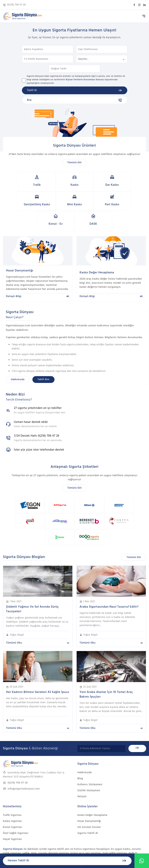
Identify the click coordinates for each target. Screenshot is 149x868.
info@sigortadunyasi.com (21, 753)
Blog (80, 742)
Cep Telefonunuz (102, 49)
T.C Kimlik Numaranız (48, 59)
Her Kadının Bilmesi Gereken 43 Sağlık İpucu (38, 656)
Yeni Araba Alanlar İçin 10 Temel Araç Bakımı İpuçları (106, 658)
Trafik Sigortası (12, 779)
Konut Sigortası (13, 791)
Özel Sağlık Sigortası (16, 797)
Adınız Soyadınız (48, 49)
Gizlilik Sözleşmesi (89, 754)
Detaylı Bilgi (38, 277)
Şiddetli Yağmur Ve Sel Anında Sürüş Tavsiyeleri (32, 573)
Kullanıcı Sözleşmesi (90, 748)
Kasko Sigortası (12, 785)
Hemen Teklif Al (67, 861)
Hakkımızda (18, 360)
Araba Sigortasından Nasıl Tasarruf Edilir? (109, 571)
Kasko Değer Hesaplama (92, 779)
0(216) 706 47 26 (14, 5)
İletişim (82, 760)
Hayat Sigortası (12, 803)
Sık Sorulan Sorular (89, 791)
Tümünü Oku (38, 607)
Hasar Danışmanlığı (89, 785)
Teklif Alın (43, 360)
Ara (75, 100)
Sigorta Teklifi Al (88, 797)
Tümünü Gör (75, 163)
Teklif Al (75, 90)
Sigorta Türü (102, 59)
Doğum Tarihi (74, 69)
